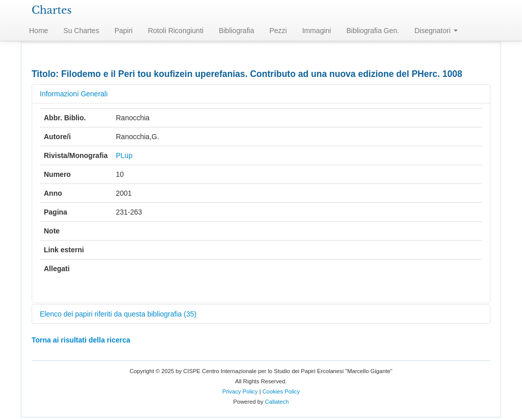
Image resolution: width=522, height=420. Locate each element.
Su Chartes (81, 31)
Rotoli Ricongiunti (176, 31)
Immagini (317, 31)
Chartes (52, 10)
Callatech (277, 402)
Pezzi (278, 31)
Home (38, 31)
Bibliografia (236, 31)
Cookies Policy (281, 391)
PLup (124, 155)
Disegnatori (436, 31)
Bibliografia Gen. (373, 31)
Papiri (123, 31)
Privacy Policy (240, 391)
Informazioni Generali (74, 94)
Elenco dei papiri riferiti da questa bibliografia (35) (118, 314)
